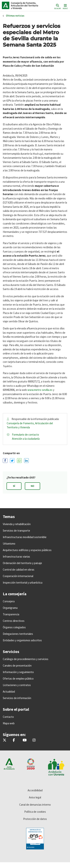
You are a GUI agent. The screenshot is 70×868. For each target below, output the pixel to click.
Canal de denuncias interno (35, 805)
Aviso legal (35, 797)
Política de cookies (35, 812)
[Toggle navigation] (65, 6)
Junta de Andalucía (6, 5)
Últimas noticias (15, 16)
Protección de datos (35, 819)
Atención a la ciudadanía (26, 439)
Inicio (27, 5)
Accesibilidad (35, 790)
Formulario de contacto (25, 435)
